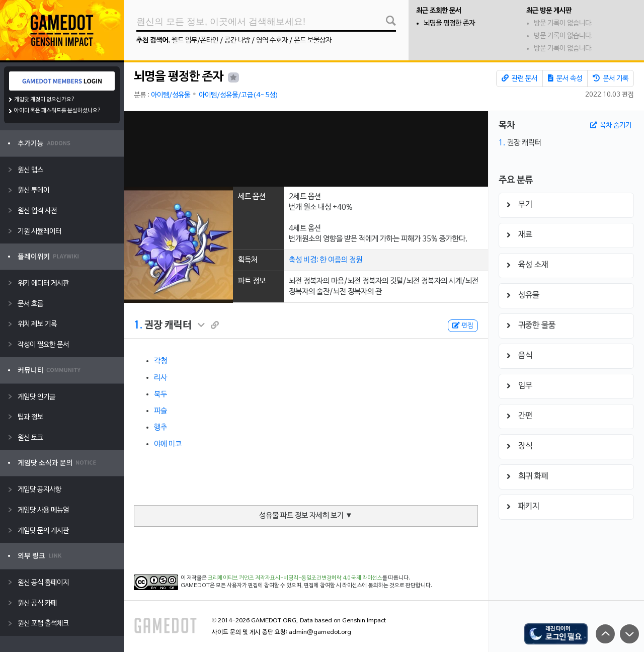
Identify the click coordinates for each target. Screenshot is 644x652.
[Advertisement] (306, 149)
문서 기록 (611, 78)
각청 (160, 361)
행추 (160, 428)
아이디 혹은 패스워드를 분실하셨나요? (58, 111)
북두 (160, 394)
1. (138, 325)
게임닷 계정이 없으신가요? (45, 100)
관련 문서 (519, 78)
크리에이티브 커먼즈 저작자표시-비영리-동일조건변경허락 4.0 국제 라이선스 (295, 578)
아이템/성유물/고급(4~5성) (238, 95)
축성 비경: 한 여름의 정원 (326, 260)
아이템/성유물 (171, 95)
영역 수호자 (272, 40)
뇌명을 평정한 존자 (449, 23)
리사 (160, 378)
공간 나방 (237, 40)
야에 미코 (168, 444)
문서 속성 (565, 78)
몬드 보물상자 (313, 40)
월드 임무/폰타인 (195, 40)
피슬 (160, 411)
